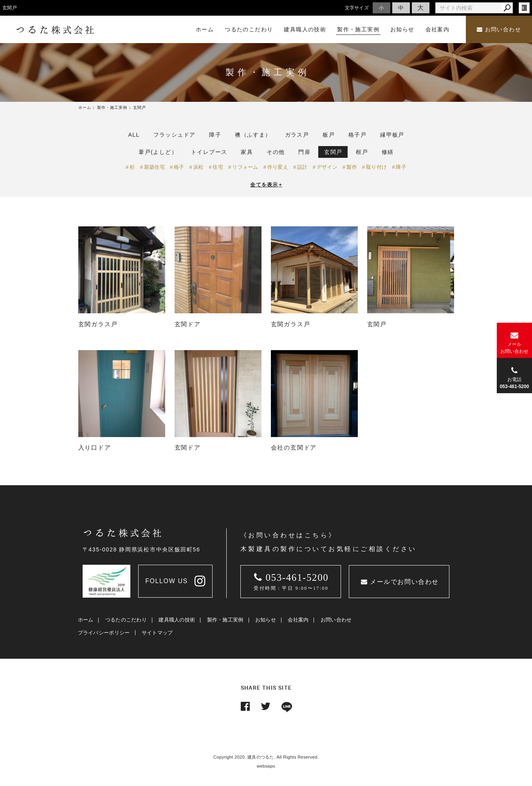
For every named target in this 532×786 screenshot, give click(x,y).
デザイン (327, 167)
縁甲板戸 (392, 135)
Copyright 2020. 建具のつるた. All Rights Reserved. (266, 757)
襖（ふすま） (253, 135)
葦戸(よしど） (158, 152)
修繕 (388, 152)
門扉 (304, 152)
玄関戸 (333, 152)
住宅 (218, 167)
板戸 (329, 135)
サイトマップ (157, 633)
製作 (352, 167)
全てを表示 (266, 185)
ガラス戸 (297, 135)
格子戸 (357, 135)
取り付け (376, 167)
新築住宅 (154, 167)
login (524, 8)
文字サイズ (357, 8)
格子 (179, 167)
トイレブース (209, 152)
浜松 (199, 167)
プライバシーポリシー (104, 633)
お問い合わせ (499, 30)
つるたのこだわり (126, 620)
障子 (215, 135)
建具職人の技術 (177, 620)
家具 (247, 152)
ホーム (86, 620)
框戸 (362, 152)
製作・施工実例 (225, 620)
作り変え (278, 167)
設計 (302, 167)
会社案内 (298, 620)
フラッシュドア (175, 135)
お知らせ (266, 620)
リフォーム (245, 167)
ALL (134, 135)
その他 (276, 152)
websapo (266, 766)
